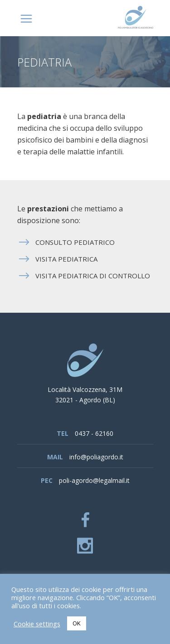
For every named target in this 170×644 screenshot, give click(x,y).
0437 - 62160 (94, 433)
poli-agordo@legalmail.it (94, 480)
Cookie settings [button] (37, 624)
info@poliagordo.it (96, 457)
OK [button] (77, 623)
